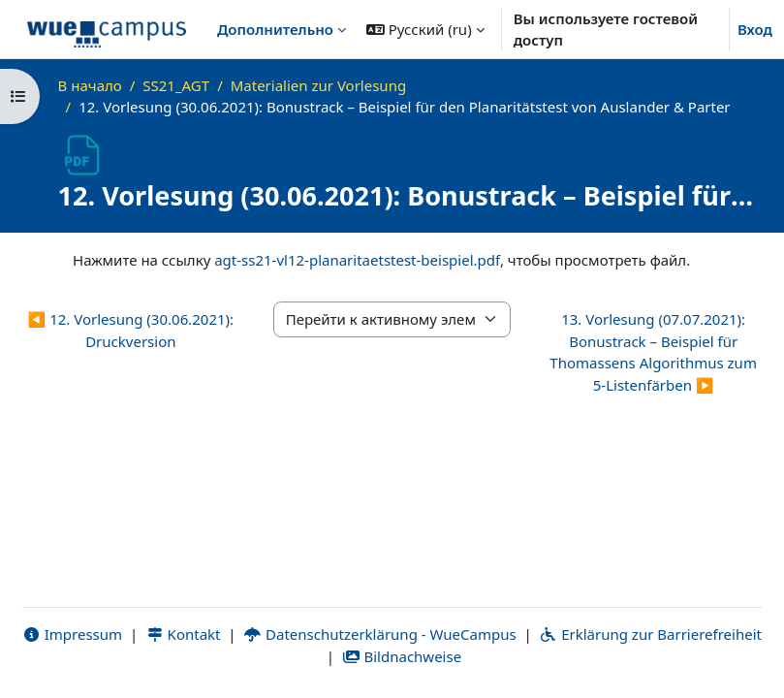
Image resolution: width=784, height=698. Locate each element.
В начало (90, 85)
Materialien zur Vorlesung (318, 85)
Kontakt (183, 634)
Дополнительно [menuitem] (275, 29)
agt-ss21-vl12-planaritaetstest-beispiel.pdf (357, 260)
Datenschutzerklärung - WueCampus (379, 634)
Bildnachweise (402, 656)
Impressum (72, 634)
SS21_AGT (176, 85)
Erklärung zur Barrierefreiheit (651, 634)
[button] (425, 29)
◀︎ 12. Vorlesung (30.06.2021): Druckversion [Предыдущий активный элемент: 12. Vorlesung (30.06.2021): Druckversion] (131, 330)
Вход (755, 29)
